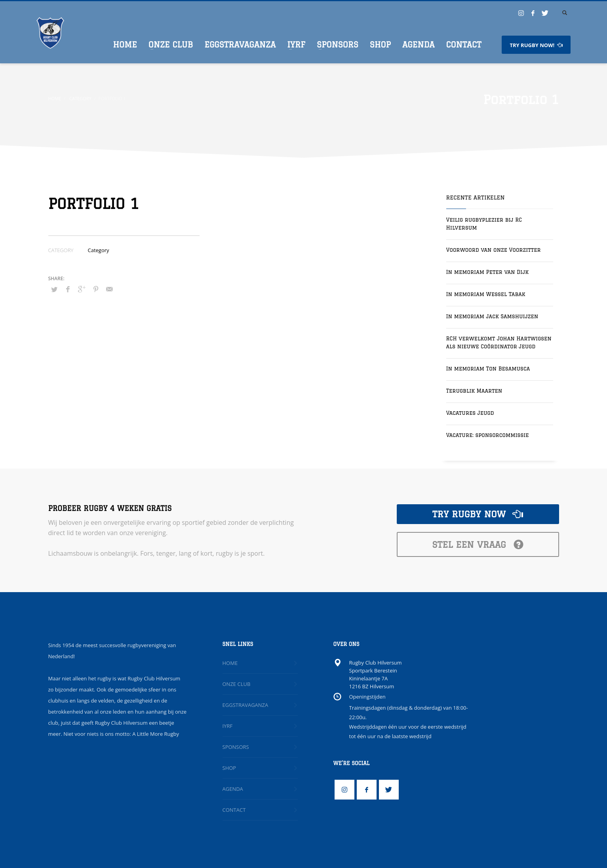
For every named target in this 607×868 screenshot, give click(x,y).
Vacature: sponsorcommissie (488, 435)
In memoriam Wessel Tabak (486, 294)
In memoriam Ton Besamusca (488, 368)
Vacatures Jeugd (470, 413)
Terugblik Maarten (474, 391)
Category (99, 250)
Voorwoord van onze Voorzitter (494, 250)
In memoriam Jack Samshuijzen (492, 316)
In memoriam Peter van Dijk (487, 272)
